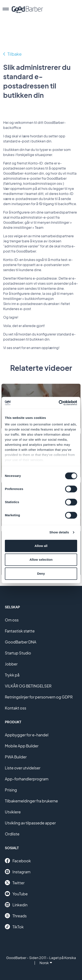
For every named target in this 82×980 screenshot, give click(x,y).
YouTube (16, 894)
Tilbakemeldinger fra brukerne (31, 801)
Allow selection (41, 560)
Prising (11, 790)
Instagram (18, 872)
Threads (16, 916)
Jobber (11, 664)
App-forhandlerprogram (27, 779)
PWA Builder (16, 757)
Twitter (15, 883)
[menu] (6, 10)
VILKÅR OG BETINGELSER (28, 686)
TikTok (14, 927)
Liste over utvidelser (23, 768)
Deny (41, 574)
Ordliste (12, 834)
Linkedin (16, 905)
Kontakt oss (16, 708)
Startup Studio (18, 653)
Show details (59, 532)
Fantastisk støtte (20, 631)
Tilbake (14, 54)
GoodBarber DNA (21, 642)
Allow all (41, 546)
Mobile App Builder (22, 746)
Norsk (46, 963)
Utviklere (13, 812)
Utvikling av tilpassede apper (30, 823)
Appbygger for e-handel (27, 735)
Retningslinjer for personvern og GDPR (39, 697)
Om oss (12, 620)
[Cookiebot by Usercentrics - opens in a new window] (59, 403)
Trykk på (12, 675)
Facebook (18, 861)
